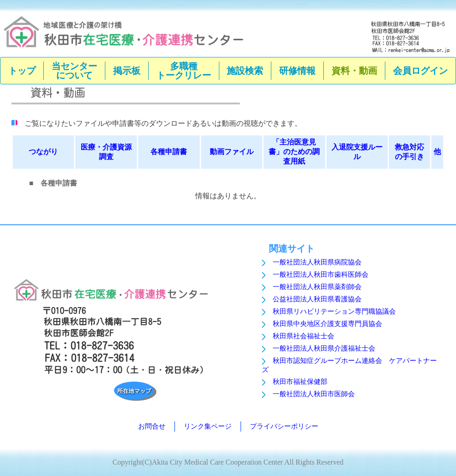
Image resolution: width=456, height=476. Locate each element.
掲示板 (127, 71)
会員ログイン (420, 71)
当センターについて (74, 71)
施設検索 (245, 71)
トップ (22, 71)
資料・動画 (354, 71)
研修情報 (297, 71)
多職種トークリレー (184, 71)
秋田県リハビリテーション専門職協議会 (334, 311)
